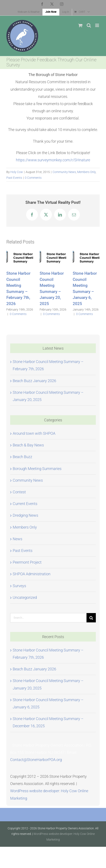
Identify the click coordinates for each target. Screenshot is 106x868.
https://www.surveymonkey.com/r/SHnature (53, 160)
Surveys (19, 586)
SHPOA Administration (32, 574)
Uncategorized (25, 597)
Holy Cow (17, 172)
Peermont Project (27, 562)
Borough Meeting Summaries (37, 469)
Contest (19, 492)
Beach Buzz (22, 457)
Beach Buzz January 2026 (34, 381)
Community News (64, 172)
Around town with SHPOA (34, 433)
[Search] (91, 618)
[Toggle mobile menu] (97, 25)
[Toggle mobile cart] (80, 25)
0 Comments (33, 178)
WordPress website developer (35, 791)
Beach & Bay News (28, 445)
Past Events (14, 178)
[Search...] (48, 618)
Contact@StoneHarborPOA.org (36, 760)
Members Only (86, 172)
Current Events (25, 504)
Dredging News (25, 515)
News (17, 539)
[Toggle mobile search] (89, 25)
